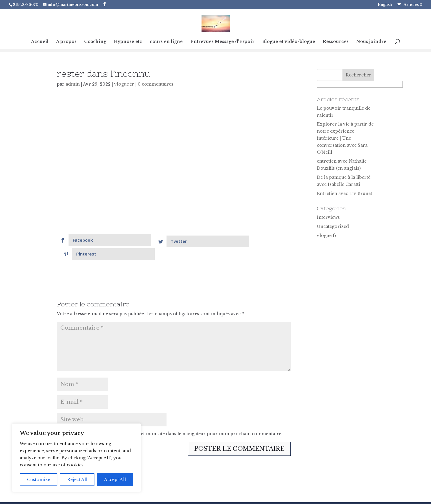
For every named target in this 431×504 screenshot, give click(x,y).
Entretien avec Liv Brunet (345, 193)
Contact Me (331, 496)
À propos (66, 42)
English (385, 5)
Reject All (77, 480)
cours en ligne (166, 42)
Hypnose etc (128, 42)
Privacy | (257, 496)
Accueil (40, 42)
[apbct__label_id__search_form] (360, 84)
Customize (39, 480)
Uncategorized (333, 226)
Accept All (115, 480)
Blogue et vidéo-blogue (289, 42)
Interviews (328, 217)
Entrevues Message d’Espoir (222, 42)
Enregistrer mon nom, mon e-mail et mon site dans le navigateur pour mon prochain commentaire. (173, 420)
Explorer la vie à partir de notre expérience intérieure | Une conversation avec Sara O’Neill (345, 138)
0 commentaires (155, 84)
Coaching (95, 42)
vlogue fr (124, 84)
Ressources (336, 42)
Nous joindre (371, 42)
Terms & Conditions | (292, 496)
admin (73, 84)
